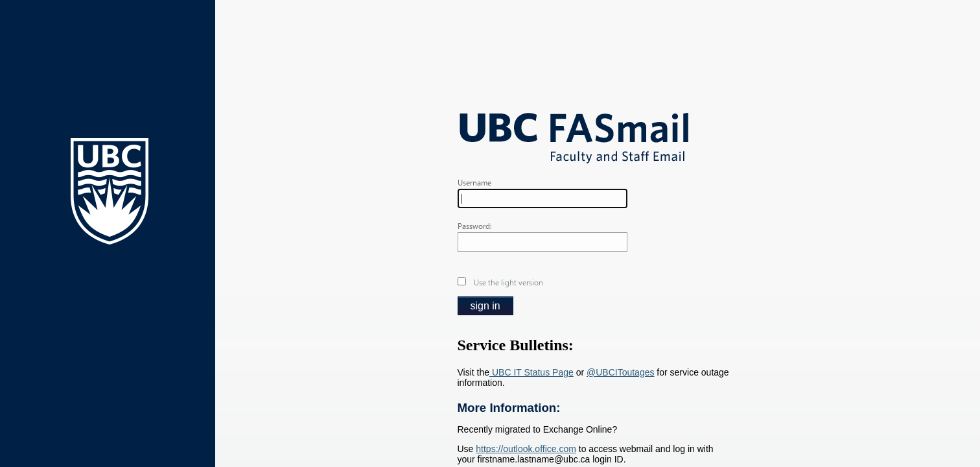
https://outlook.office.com (526, 449)
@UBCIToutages (620, 372)
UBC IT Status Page (531, 372)
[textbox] (542, 198)
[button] (485, 306)
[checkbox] (462, 281)
